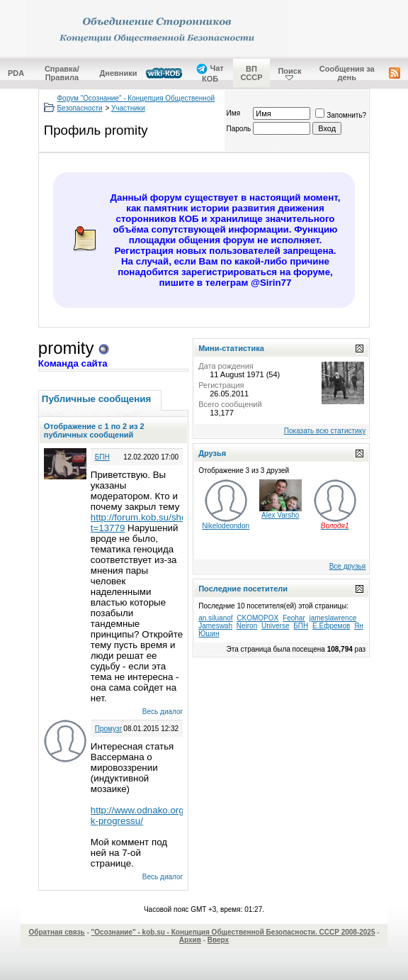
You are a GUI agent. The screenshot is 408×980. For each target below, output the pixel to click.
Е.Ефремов (331, 626)
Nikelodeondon (226, 526)
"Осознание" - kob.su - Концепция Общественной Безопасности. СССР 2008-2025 (233, 932)
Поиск (289, 71)
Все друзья (348, 566)
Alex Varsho (280, 515)
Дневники (118, 73)
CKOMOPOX (257, 618)
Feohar (294, 618)
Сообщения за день (347, 73)
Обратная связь (56, 932)
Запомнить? (341, 115)
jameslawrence (333, 618)
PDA (16, 73)
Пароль (239, 129)
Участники (128, 108)
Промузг (109, 729)
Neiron (247, 626)
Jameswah (215, 626)
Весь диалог (163, 712)
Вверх (218, 940)
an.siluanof (215, 618)
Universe (275, 626)
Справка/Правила (62, 73)
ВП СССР (251, 73)
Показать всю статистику (325, 431)
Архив (190, 940)
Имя (233, 113)
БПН (102, 457)
